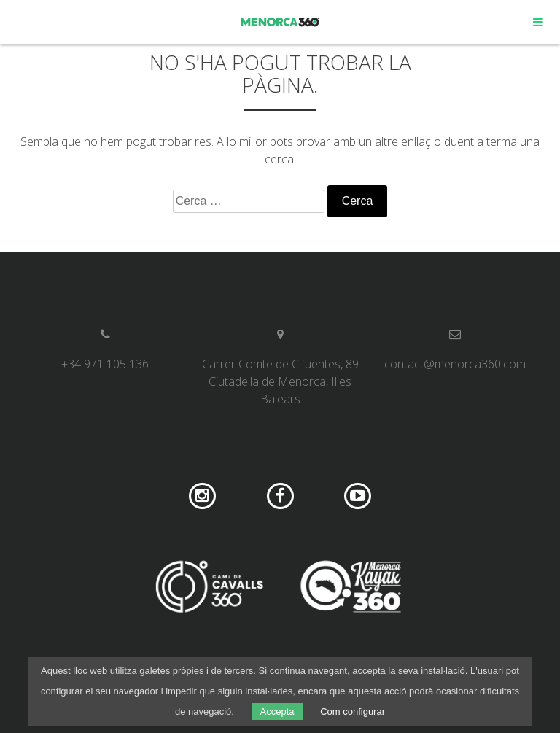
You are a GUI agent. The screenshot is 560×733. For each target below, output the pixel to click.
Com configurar (353, 711)
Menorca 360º (280, 22)
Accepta (277, 711)
